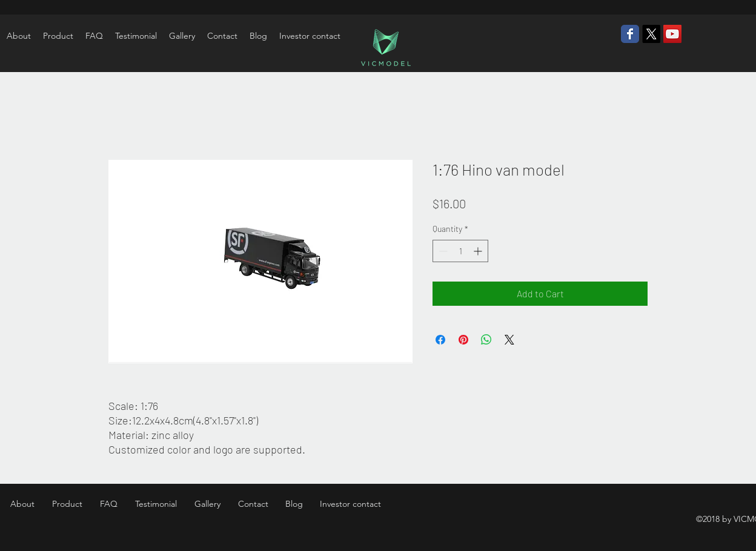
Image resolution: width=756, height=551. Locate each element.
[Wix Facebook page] (630, 34)
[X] (651, 34)
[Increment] (479, 251)
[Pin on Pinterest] (463, 340)
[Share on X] (509, 340)
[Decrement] (442, 251)
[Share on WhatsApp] (486, 340)
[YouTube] (672, 34)
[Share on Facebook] (440, 340)
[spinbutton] (460, 251)
